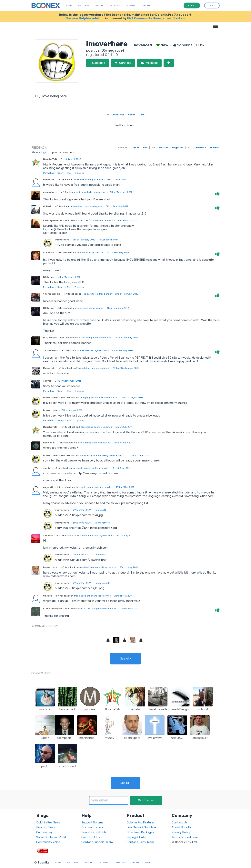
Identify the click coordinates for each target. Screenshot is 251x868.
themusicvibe (52, 294)
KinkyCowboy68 (52, 609)
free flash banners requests (88, 206)
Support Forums (92, 822)
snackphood (67, 766)
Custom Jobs (91, 837)
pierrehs (135, 709)
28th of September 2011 (126, 368)
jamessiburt (200, 738)
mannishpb (87, 738)
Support (131, 5)
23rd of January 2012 (122, 350)
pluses (79, 173)
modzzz (45, 709)
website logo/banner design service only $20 (103, 455)
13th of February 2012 (121, 192)
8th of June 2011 (140, 455)
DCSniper (49, 277)
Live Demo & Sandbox (141, 827)
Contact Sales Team (140, 842)
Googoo (48, 596)
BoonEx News (46, 827)
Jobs (142, 115)
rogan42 (48, 487)
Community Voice (48, 842)
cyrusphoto (50, 192)
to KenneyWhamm (108, 240)
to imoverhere (102, 523)
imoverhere (62, 240)
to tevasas (100, 555)
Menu (215, 24)
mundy (110, 738)
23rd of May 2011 (129, 567)
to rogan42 (101, 510)
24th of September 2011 (68, 381)
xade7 (45, 738)
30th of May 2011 (82, 523)
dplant (47, 206)
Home (69, 5)
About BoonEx (181, 827)
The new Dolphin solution (85, 18)
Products (119, 115)
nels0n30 (177, 738)
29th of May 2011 (82, 510)
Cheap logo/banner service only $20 (99, 397)
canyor (47, 381)
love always (155, 738)
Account (215, 148)
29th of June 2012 (116, 179)
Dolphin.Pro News (48, 822)
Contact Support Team (97, 842)
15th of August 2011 (132, 397)
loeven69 (49, 179)
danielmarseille (158, 709)
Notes (132, 115)
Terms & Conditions (185, 837)
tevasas (48, 535)
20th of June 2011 (124, 443)
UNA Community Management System (156, 18)
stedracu (49, 252)
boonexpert (67, 709)
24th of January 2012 (126, 338)
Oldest (135, 148)
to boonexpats (102, 583)
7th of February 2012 (127, 220)
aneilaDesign (180, 709)
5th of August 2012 (71, 159)
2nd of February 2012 (127, 294)
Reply (60, 173)
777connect (51, 350)
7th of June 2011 (122, 468)
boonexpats (50, 567)
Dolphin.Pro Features (141, 822)
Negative (178, 148)
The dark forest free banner (97, 294)
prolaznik (203, 709)
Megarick (49, 368)
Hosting (115, 5)
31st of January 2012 (118, 308)
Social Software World (51, 837)
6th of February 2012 (118, 252)
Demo (148, 863)
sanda (47, 468)
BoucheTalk (50, 159)
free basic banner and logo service (91, 468)
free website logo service (90, 179)
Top (145, 148)
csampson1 (65, 738)
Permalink (49, 173)
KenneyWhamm (52, 220)
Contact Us (180, 822)
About (146, 5)
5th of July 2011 (124, 427)
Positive (163, 148)
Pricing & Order (136, 837)
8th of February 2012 (117, 206)
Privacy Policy (181, 832)
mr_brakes (50, 338)
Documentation (92, 827)
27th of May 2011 (125, 487)
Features (84, 5)
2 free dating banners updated (95, 338)
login (44, 152)
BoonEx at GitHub (94, 832)
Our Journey (44, 832)
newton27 (49, 443)
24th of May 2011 (124, 535)
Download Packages (140, 832)
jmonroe (90, 709)
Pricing (100, 5)
